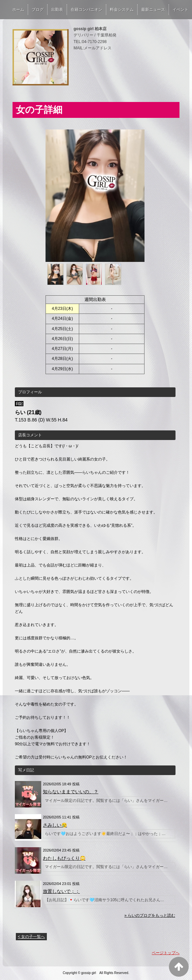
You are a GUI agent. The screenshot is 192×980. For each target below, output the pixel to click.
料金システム (122, 10)
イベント (180, 10)
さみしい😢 (55, 825)
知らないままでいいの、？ (71, 792)
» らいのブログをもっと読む (150, 915)
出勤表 (57, 10)
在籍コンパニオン (86, 10)
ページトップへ (166, 953)
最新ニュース (153, 10)
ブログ (38, 10)
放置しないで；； (61, 891)
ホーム (18, 10)
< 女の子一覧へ (31, 937)
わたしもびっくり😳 (64, 858)
